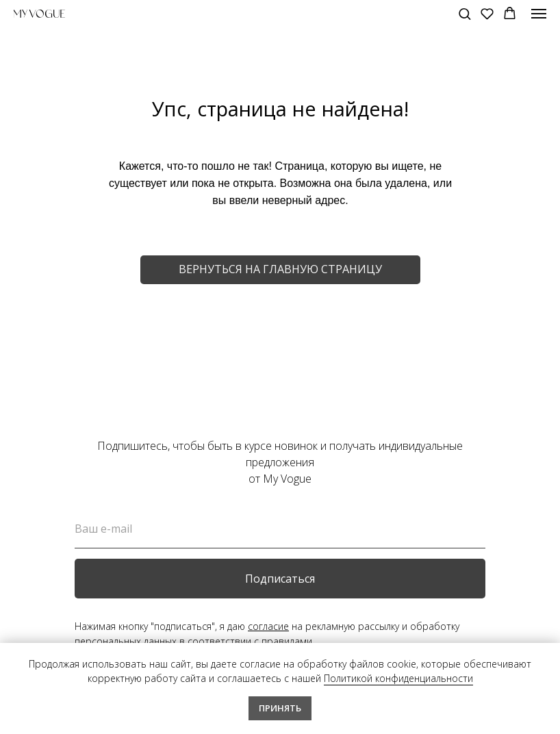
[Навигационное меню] (539, 14)
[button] (464, 13)
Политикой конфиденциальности (398, 678)
